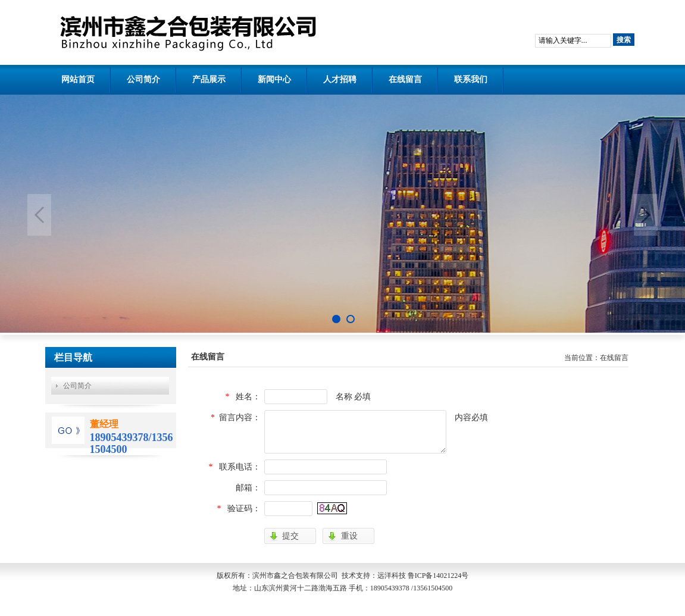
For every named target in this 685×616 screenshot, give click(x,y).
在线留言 (405, 79)
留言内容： (240, 418)
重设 (349, 536)
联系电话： (240, 467)
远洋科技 (392, 576)
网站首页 (78, 79)
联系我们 (471, 79)
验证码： (244, 509)
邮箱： (248, 488)
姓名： (248, 397)
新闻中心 (274, 79)
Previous (39, 215)
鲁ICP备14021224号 (438, 576)
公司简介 (143, 79)
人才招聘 (340, 79)
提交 (290, 536)
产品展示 (209, 79)
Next (646, 215)
